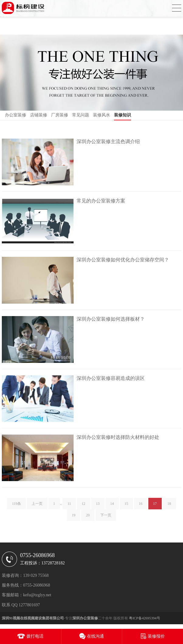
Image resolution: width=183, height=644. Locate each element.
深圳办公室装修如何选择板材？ (111, 319)
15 (126, 505)
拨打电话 (35, 636)
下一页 (106, 517)
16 (141, 505)
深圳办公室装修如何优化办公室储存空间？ (123, 260)
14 (112, 505)
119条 (16, 505)
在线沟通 (95, 636)
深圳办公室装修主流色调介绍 (108, 141)
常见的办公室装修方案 (101, 201)
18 (169, 505)
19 (74, 517)
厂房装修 (60, 115)
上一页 (37, 505)
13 (98, 505)
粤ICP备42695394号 (145, 618)
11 (69, 505)
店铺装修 (39, 115)
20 (88, 517)
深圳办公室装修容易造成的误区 (111, 378)
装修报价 (156, 636)
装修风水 (102, 115)
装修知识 (123, 115)
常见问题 (81, 115)
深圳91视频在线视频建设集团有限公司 (33, 618)
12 (84, 505)
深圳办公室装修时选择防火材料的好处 (118, 437)
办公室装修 (16, 115)
